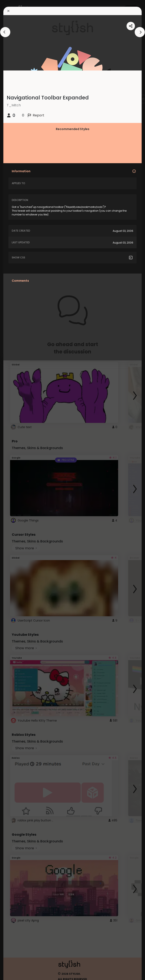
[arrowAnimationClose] (5, 32)
